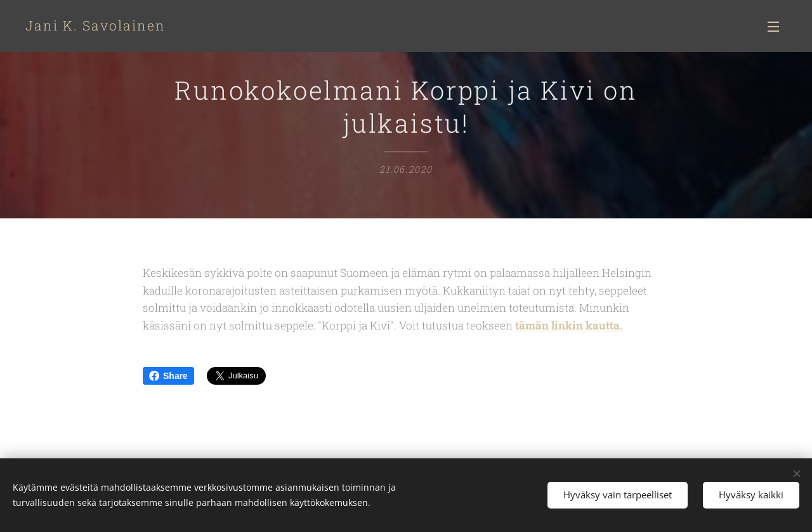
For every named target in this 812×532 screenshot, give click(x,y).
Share (168, 376)
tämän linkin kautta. (569, 325)
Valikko (773, 27)
